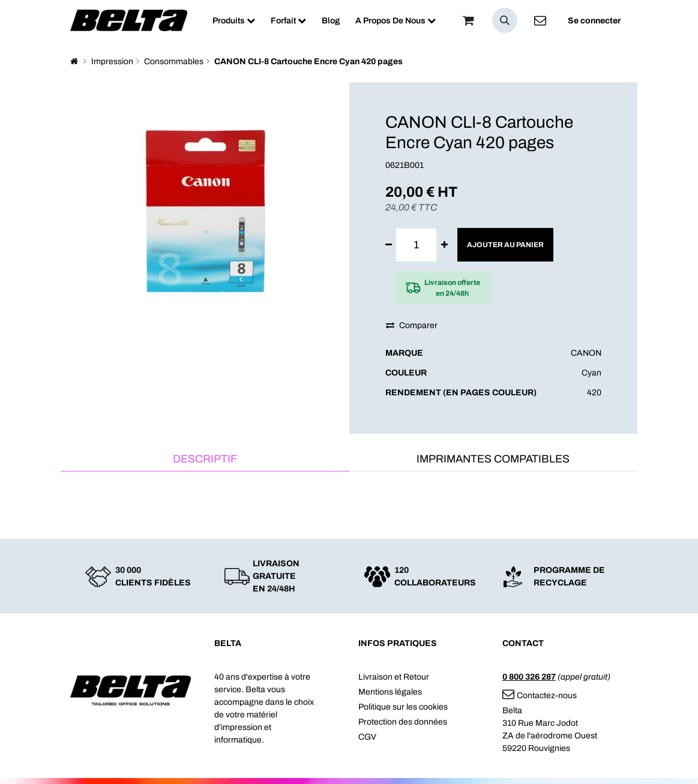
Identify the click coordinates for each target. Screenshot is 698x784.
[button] (505, 20)
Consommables (174, 61)
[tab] (205, 460)
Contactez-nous (540, 696)
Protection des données (403, 722)
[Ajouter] (444, 245)
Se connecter (594, 21)
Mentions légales (390, 692)
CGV (367, 737)
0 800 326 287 (529, 677)
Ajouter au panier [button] (505, 245)
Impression (112, 61)
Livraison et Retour (394, 677)
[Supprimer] (389, 245)
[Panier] (469, 20)
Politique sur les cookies (403, 707)
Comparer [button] (412, 325)
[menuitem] (234, 21)
